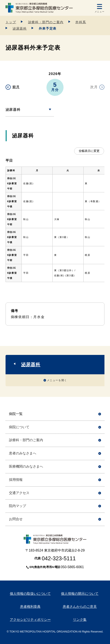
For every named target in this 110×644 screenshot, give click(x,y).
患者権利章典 (30, 607)
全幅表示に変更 (89, 151)
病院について (19, 427)
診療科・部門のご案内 (46, 22)
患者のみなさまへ (23, 453)
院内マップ (17, 506)
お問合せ (16, 519)
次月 (94, 87)
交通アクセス (19, 493)
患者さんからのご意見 (80, 607)
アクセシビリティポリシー (30, 620)
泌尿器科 (20, 28)
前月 (16, 87)
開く (100, 414)
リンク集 (80, 620)
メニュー (100, 12)
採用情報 (16, 480)
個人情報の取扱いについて (30, 594)
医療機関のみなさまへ (26, 466)
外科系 (81, 22)
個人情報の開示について (80, 594)
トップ (11, 22)
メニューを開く (57, 380)
